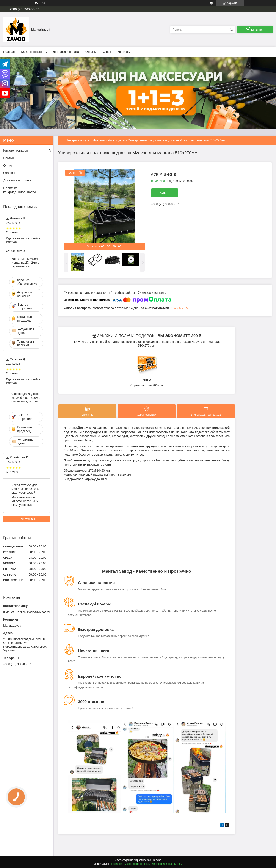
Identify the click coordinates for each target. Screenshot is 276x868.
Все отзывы (27, 519)
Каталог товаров (33, 52)
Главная (9, 52)
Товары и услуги (78, 140)
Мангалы (99, 140)
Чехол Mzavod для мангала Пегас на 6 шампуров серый (25, 489)
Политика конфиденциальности (20, 190)
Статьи (9, 158)
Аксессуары (116, 140)
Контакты (124, 52)
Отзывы (91, 52)
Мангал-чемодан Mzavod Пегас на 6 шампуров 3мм (24, 501)
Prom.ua (156, 860)
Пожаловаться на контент (126, 864)
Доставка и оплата (66, 52)
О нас (107, 52)
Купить (165, 193)
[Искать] (231, 30)
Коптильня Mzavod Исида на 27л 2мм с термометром (25, 263)
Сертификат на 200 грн (147, 385)
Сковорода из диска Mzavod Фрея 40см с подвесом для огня (26, 398)
